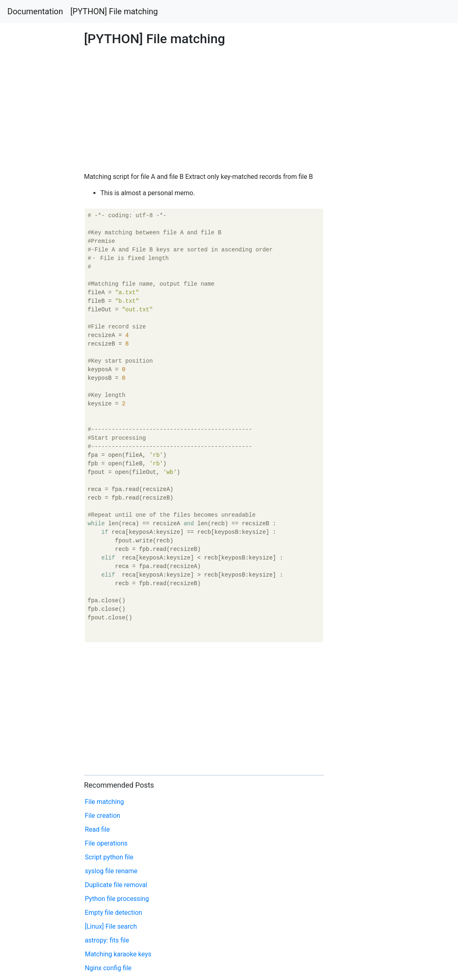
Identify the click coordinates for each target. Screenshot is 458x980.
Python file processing (117, 899)
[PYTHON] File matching (114, 11)
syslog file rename (111, 871)
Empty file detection (114, 913)
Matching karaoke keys (118, 954)
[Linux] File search (111, 926)
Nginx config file (108, 968)
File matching (104, 802)
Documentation (35, 11)
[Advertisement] (371, 318)
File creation (103, 816)
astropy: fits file (107, 940)
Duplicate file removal (116, 885)
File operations (106, 843)
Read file (97, 829)
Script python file (109, 857)
